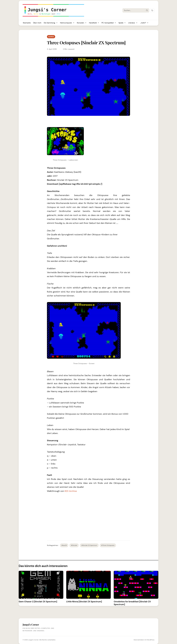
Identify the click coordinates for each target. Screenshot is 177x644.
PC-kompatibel (109, 23)
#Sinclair (74, 545)
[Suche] (134, 10)
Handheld (94, 23)
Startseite (27, 23)
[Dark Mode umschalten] (152, 10)
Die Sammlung (51, 23)
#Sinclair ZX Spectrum (89, 545)
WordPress (151, 640)
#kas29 (64, 545)
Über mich (37, 23)
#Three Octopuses (108, 545)
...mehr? (144, 23)
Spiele (122, 23)
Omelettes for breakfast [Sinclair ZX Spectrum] (132, 603)
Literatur (133, 23)
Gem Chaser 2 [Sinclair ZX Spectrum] (38, 602)
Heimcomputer (67, 23)
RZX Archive (71, 491)
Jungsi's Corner (33, 640)
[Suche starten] (147, 10)
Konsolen (82, 23)
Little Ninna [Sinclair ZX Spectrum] (84, 602)
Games (51, 37)
